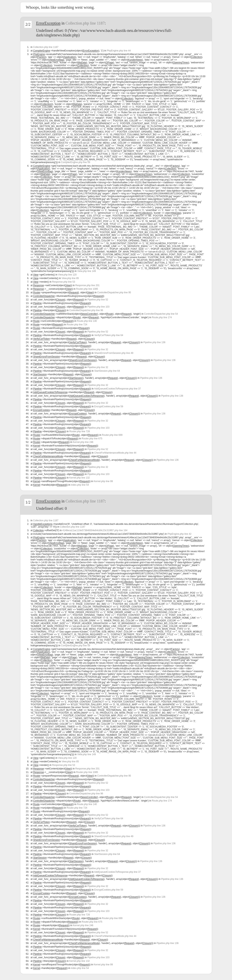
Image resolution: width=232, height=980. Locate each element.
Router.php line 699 (112, 435)
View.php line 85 (70, 278)
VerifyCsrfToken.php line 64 (109, 335)
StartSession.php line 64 (107, 371)
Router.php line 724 (77, 325)
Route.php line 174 (162, 317)
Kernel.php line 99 (103, 481)
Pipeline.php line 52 (98, 300)
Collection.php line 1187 (85, 23)
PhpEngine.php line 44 (119, 51)
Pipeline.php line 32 (98, 349)
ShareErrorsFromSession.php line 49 (114, 353)
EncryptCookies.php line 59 (109, 406)
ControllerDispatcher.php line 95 (114, 292)
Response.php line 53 (63, 282)
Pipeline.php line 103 (98, 307)
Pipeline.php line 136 (154, 342)
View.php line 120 (67, 275)
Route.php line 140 (87, 321)
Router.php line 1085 (87, 289)
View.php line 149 (87, 271)
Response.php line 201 (88, 285)
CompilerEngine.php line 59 (75, 162)
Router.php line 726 (80, 431)
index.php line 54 (80, 485)
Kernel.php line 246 (83, 442)
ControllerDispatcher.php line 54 (161, 314)
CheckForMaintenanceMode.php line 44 (115, 453)
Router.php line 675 (92, 439)
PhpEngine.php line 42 (179, 534)
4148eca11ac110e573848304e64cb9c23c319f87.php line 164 (95, 530)
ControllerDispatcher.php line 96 (86, 310)
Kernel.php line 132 (79, 478)
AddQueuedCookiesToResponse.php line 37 (117, 389)
